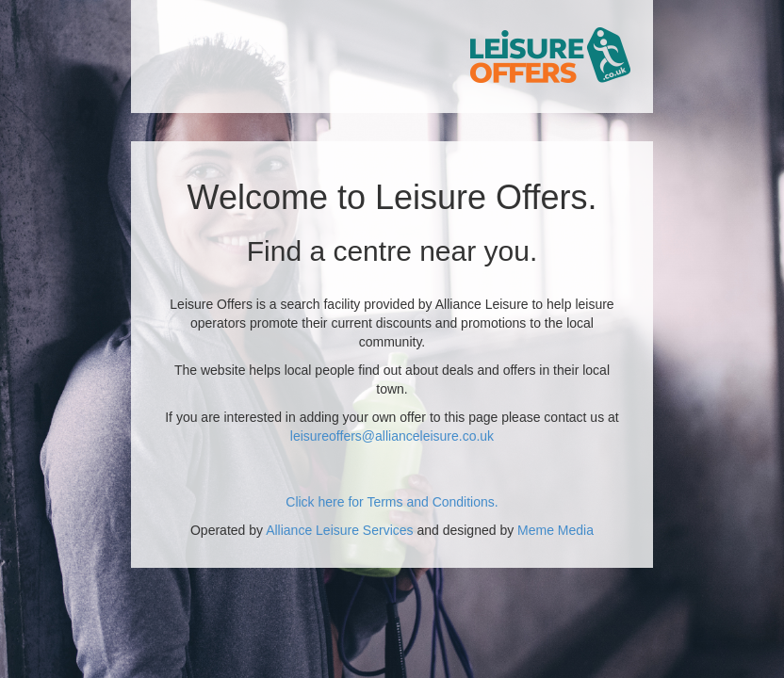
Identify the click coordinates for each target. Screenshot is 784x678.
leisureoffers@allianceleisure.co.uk (392, 436)
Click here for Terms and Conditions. (392, 502)
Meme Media (555, 530)
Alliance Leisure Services (339, 530)
